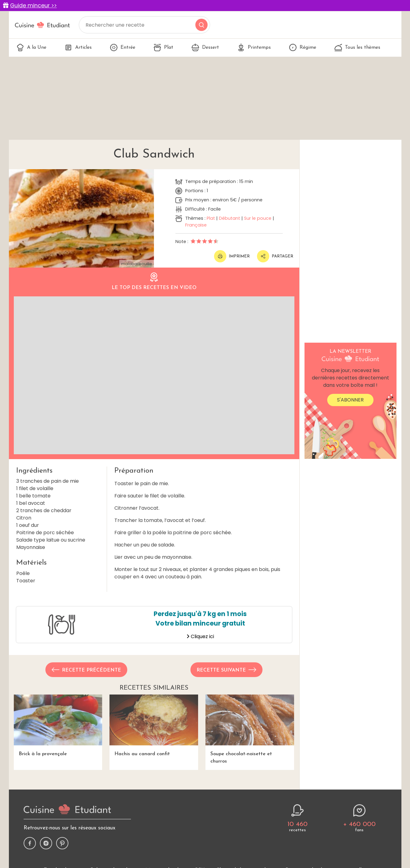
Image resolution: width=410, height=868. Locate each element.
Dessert (205, 48)
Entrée (123, 48)
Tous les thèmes (357, 48)
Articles (78, 48)
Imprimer (232, 256)
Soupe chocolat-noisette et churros (250, 729)
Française (196, 225)
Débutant (230, 218)
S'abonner (350, 400)
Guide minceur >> (33, 6)
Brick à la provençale (58, 725)
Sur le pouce (258, 218)
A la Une (31, 48)
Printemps (254, 48)
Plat (163, 48)
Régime (303, 48)
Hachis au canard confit (154, 725)
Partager (275, 256)
